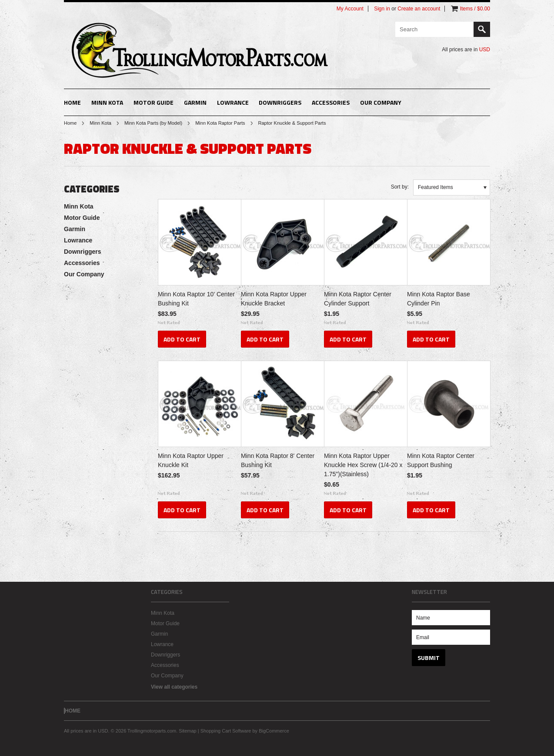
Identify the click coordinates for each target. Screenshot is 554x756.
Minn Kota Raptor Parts (220, 123)
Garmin (195, 102)
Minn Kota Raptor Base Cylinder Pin (439, 299)
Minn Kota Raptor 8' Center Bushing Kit (278, 460)
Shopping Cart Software (226, 731)
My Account (350, 9)
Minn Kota (107, 102)
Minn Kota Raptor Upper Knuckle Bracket (274, 299)
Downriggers (280, 102)
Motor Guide (154, 102)
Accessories (331, 102)
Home (70, 123)
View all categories (174, 687)
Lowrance (233, 102)
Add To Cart (182, 339)
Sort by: (400, 187)
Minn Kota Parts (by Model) (153, 123)
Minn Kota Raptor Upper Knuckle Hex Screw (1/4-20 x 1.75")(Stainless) (363, 465)
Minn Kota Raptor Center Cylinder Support (358, 299)
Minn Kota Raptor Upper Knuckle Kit (191, 460)
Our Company (381, 102)
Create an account (419, 9)
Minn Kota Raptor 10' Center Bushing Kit (196, 299)
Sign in (382, 9)
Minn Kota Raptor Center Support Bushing (441, 460)
